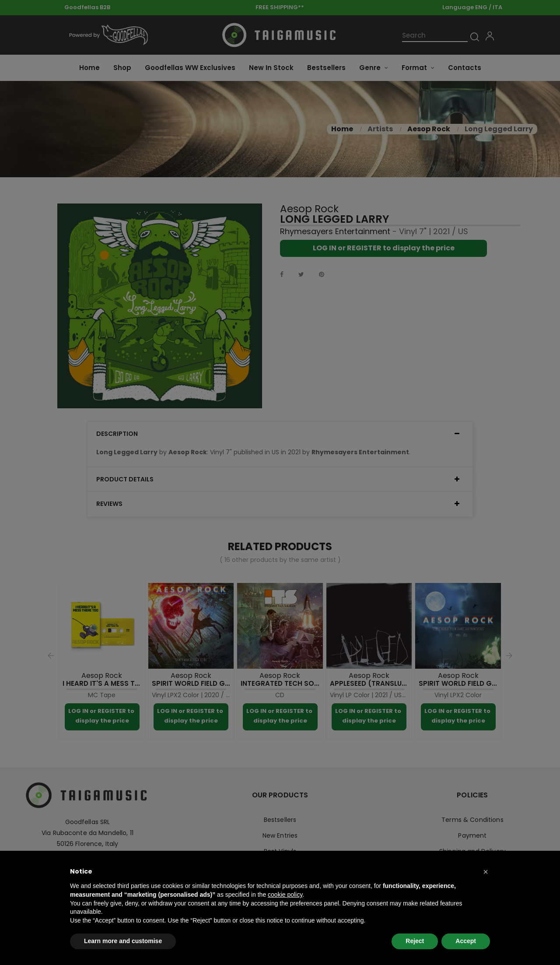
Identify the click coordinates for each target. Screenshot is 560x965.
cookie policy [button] (285, 895)
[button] (486, 872)
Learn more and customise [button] (123, 941)
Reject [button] (415, 941)
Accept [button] (466, 941)
